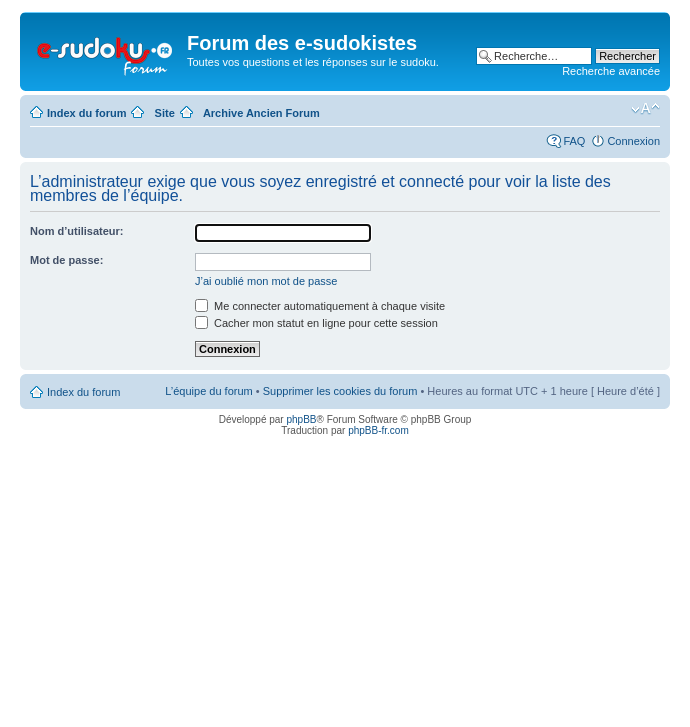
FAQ (574, 141)
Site (165, 113)
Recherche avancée (611, 71)
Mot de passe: (66, 260)
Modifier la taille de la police (645, 109)
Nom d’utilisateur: (77, 231)
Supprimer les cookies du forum (340, 391)
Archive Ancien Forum (261, 113)
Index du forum (86, 113)
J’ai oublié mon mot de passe (266, 281)
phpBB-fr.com (378, 430)
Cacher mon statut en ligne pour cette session (316, 323)
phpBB (301, 419)
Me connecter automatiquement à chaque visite (320, 306)
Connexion (633, 141)
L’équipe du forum (208, 391)
